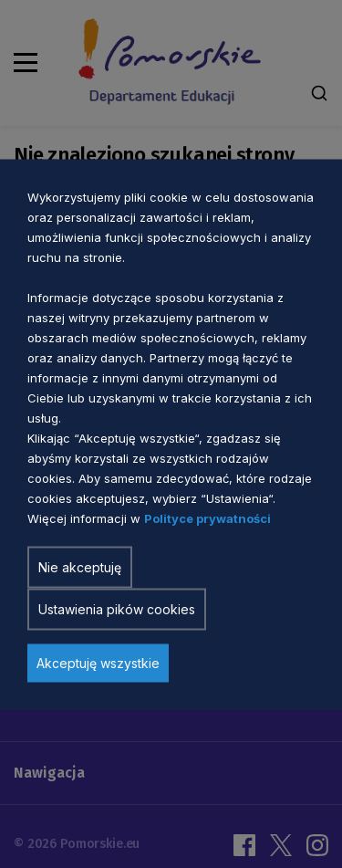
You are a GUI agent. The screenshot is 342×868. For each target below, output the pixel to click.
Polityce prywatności (207, 518)
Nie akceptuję (80, 566)
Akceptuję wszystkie (98, 662)
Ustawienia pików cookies (117, 608)
